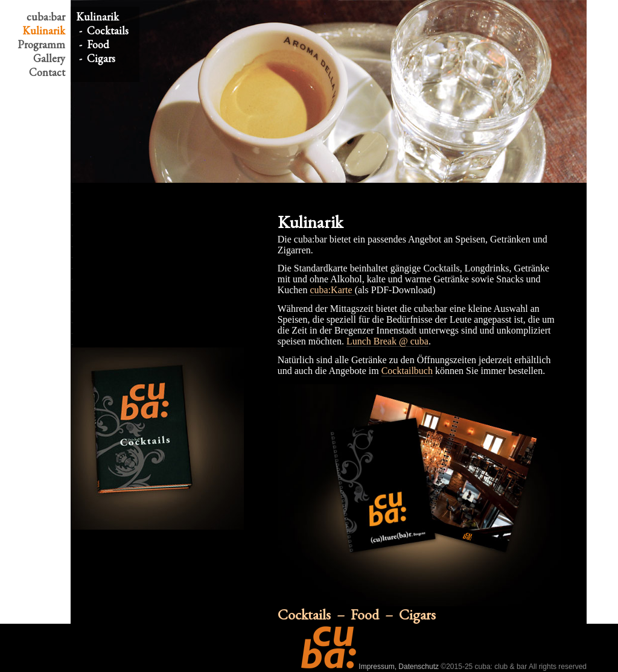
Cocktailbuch (407, 371)
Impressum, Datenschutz (399, 667)
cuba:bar (46, 17)
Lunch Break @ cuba (387, 341)
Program (41, 44)
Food (98, 44)
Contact (47, 72)
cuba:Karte (332, 290)
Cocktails (108, 30)
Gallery (49, 58)
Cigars (101, 58)
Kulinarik (44, 30)
